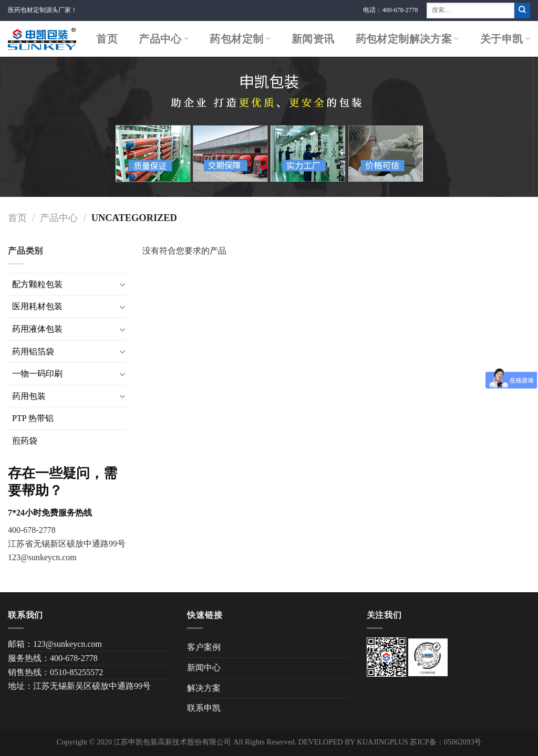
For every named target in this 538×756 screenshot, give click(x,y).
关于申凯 (505, 39)
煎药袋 (25, 441)
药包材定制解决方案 (407, 39)
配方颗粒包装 (37, 284)
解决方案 (204, 688)
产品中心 (164, 39)
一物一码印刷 (37, 374)
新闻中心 (204, 668)
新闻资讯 (313, 39)
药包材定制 (240, 39)
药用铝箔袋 (33, 351)
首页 (107, 39)
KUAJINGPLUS (382, 742)
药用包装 (29, 396)
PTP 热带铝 (33, 418)
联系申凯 (204, 708)
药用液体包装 (37, 329)
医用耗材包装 (37, 306)
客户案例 (204, 647)
